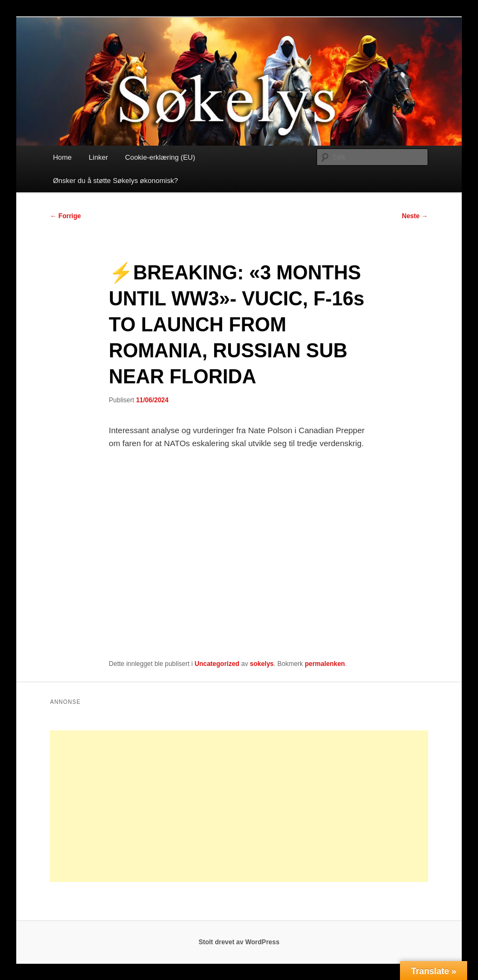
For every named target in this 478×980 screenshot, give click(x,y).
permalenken (325, 664)
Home (63, 157)
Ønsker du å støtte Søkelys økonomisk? (115, 181)
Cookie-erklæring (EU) (160, 157)
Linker (98, 157)
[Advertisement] (239, 806)
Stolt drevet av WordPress (239, 942)
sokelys (262, 664)
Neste (415, 216)
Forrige (65, 216)
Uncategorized (217, 664)
